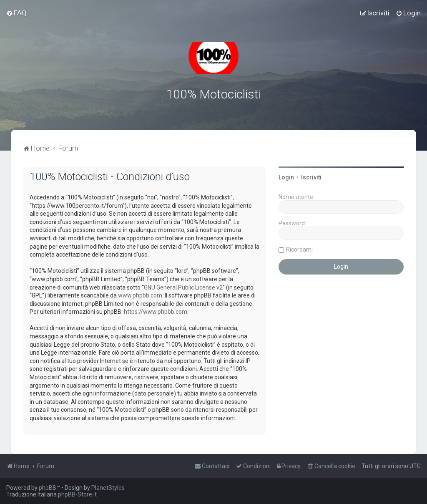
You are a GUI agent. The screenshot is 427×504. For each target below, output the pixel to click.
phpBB (48, 488)
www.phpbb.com (140, 295)
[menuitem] (16, 13)
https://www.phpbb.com (156, 312)
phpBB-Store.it (77, 494)
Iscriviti (311, 177)
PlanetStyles (108, 488)
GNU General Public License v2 (183, 287)
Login (286, 177)
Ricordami (299, 249)
